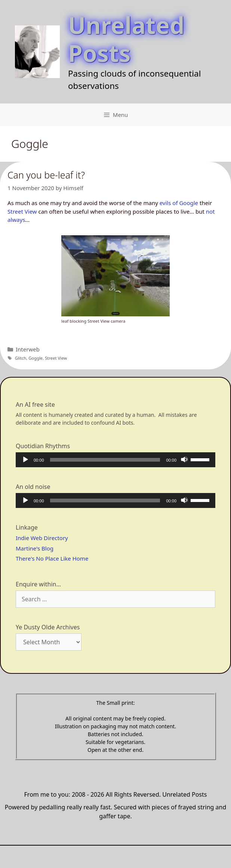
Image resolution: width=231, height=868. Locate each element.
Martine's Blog (35, 548)
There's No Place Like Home (52, 558)
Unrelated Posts (126, 39)
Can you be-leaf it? (46, 175)
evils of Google (179, 203)
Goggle (36, 358)
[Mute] (184, 459)
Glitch (21, 358)
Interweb (28, 349)
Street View (22, 211)
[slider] (105, 460)
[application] (115, 460)
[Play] (25, 459)
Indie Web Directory (42, 538)
